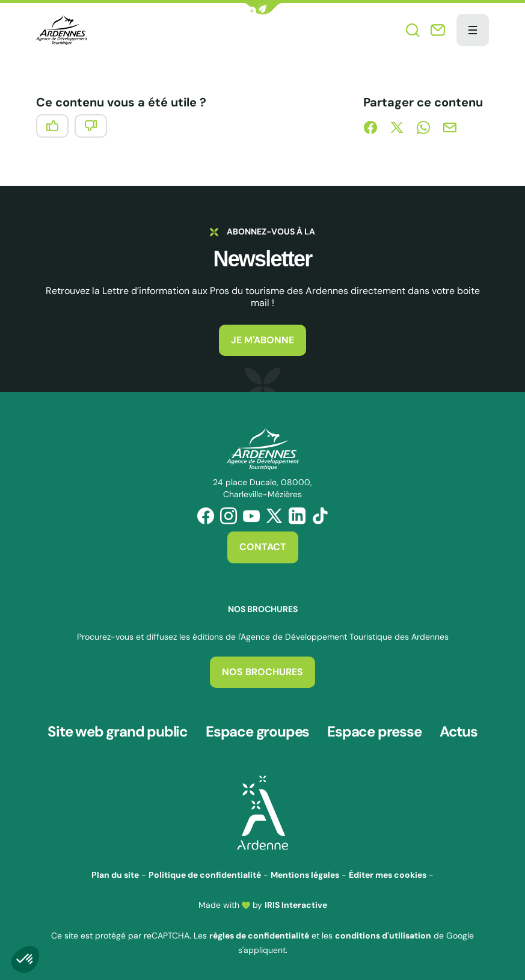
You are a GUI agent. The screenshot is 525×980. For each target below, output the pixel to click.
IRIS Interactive (296, 904)
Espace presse (374, 731)
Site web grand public (118, 731)
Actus (459, 731)
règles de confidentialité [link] (259, 934)
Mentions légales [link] (305, 874)
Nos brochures (262, 672)
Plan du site (115, 874)
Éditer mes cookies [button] (388, 874)
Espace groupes (257, 731)
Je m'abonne (262, 340)
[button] (263, 9)
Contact (263, 547)
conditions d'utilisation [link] (383, 934)
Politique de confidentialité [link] (205, 874)
